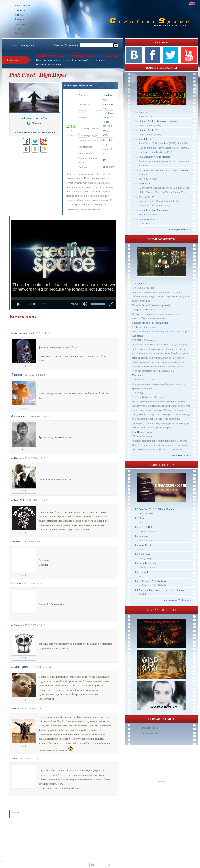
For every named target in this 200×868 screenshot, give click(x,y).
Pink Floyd (109, 113)
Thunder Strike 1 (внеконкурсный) (158, 121)
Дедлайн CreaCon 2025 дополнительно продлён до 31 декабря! (77, 56)
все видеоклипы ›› (180, 229)
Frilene (137, 288)
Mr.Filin (138, 340)
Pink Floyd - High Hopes (78, 85)
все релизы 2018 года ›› (177, 600)
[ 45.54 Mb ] (35, 118)
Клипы (19, 15)
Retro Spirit (145, 545)
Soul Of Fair (145, 139)
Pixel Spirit (145, 554)
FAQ (17, 29)
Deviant (138, 379)
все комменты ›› (181, 455)
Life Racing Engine (142, 432)
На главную (22, 5)
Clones (142, 518)
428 (105, 160)
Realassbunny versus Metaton (154, 157)
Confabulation (140, 283)
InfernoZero (152, 734)
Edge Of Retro (146, 527)
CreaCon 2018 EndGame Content (157, 509)
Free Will (143, 572)
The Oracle (144, 183)
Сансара (143, 536)
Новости (20, 10)
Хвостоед (144, 112)
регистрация (27, 45)
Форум (19, 33)
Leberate (138, 327)
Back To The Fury (148, 563)
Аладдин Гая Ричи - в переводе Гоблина (161, 590)
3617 (105, 153)
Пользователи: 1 (149, 728)
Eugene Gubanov (143, 309)
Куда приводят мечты (108, 104)
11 (104, 144)
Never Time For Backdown (153, 210)
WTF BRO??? (146, 197)
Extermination (146, 219)
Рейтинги (21, 24)
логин (13, 45)
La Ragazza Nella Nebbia (152, 581)
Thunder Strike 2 (148, 130)
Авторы (20, 19)
